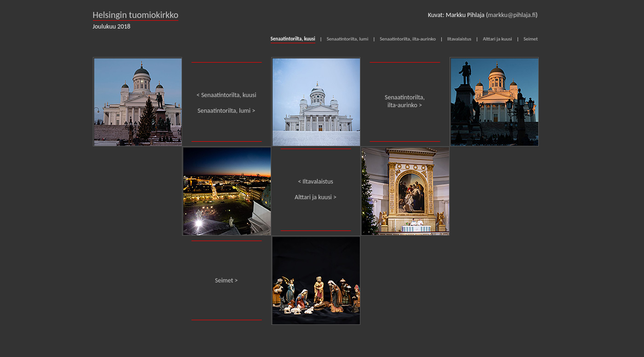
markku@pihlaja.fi (512, 15)
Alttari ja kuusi (497, 39)
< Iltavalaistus (316, 181)
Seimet (531, 39)
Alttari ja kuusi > (316, 197)
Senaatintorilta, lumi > (226, 111)
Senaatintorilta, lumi (348, 39)
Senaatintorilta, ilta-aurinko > (405, 101)
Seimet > (227, 280)
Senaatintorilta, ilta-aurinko (408, 39)
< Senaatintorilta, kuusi (227, 95)
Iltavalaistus (459, 39)
